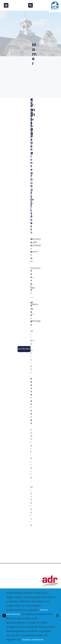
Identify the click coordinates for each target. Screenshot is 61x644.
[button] (6, 6)
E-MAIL (33, 288)
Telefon (34, 306)
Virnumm (35, 270)
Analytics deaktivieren (33, 640)
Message (36, 322)
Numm (34, 253)
